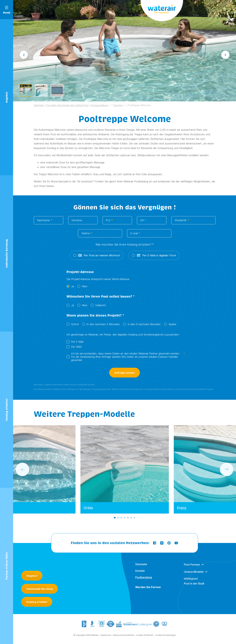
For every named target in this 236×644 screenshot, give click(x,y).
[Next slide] (225, 55)
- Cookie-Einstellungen (165, 636)
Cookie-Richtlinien (145, 636)
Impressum (106, 636)
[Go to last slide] (24, 55)
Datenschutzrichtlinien (124, 636)
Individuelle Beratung (40, 589)
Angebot (32, 576)
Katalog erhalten (37, 602)
